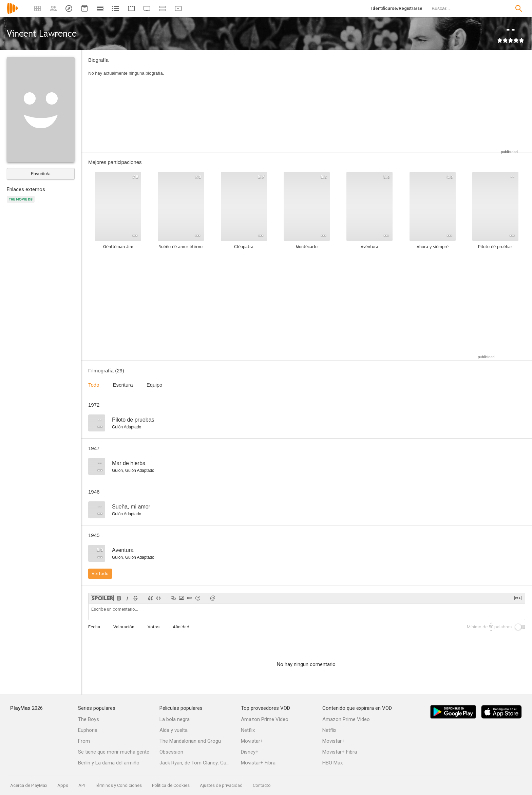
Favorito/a (41, 174)
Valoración (124, 627)
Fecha (94, 627)
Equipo (155, 385)
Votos (154, 627)
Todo (94, 385)
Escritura (123, 385)
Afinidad (181, 627)
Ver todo (100, 574)
